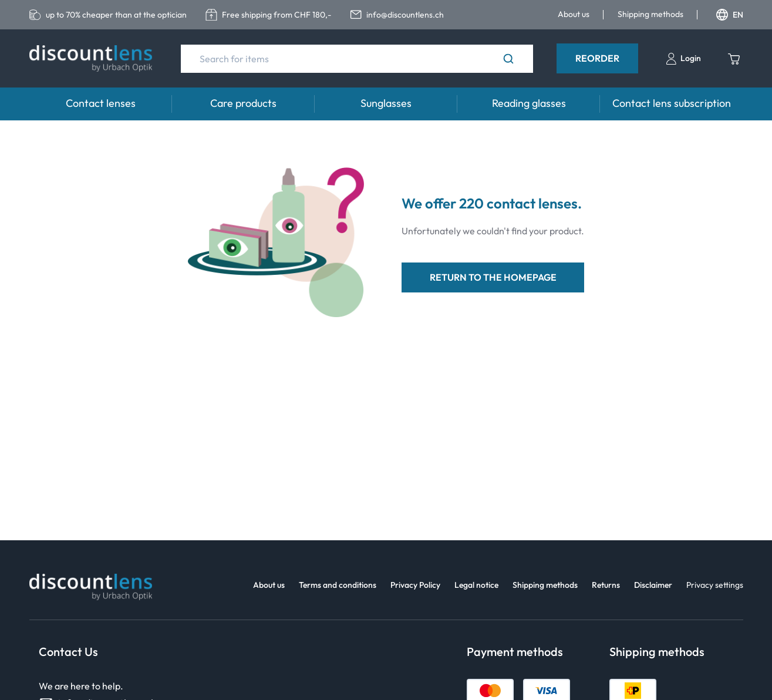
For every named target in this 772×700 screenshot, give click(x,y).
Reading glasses (529, 103)
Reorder (597, 58)
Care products (243, 103)
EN (730, 15)
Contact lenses (101, 103)
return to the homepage (493, 277)
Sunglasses (386, 103)
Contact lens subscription (672, 103)
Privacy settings (715, 585)
